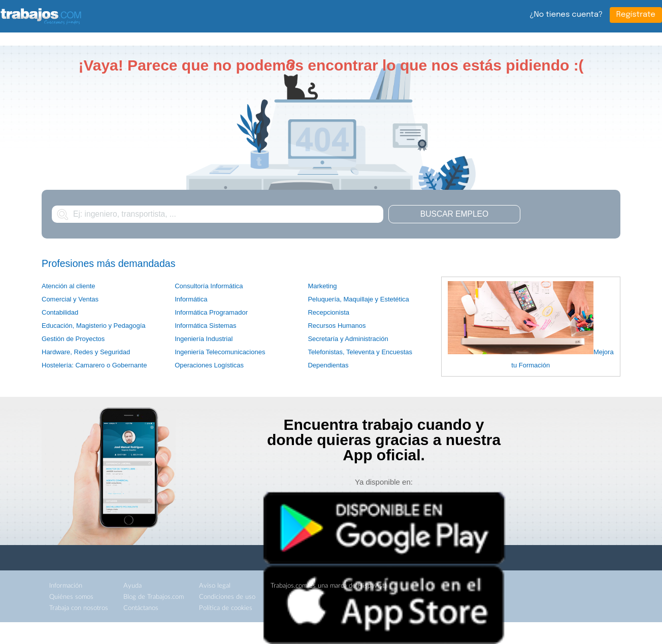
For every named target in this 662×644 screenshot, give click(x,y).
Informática (191, 299)
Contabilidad (60, 312)
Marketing (322, 286)
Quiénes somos (71, 597)
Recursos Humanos (337, 326)
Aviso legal (215, 586)
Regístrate (636, 15)
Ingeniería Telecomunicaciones (220, 352)
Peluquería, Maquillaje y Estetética (358, 299)
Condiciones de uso (227, 597)
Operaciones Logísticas (209, 365)
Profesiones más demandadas (108, 263)
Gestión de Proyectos (73, 339)
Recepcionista (328, 312)
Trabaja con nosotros (79, 608)
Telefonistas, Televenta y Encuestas (360, 352)
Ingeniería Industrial (204, 339)
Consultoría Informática (209, 286)
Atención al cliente (69, 286)
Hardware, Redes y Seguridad (86, 352)
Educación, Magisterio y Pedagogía (94, 326)
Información (66, 586)
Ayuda (133, 586)
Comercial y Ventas (70, 299)
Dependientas (328, 365)
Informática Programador (211, 312)
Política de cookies (226, 608)
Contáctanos (141, 608)
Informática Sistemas (205, 326)
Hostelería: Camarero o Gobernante (94, 365)
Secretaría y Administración (348, 339)
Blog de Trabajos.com (154, 597)
